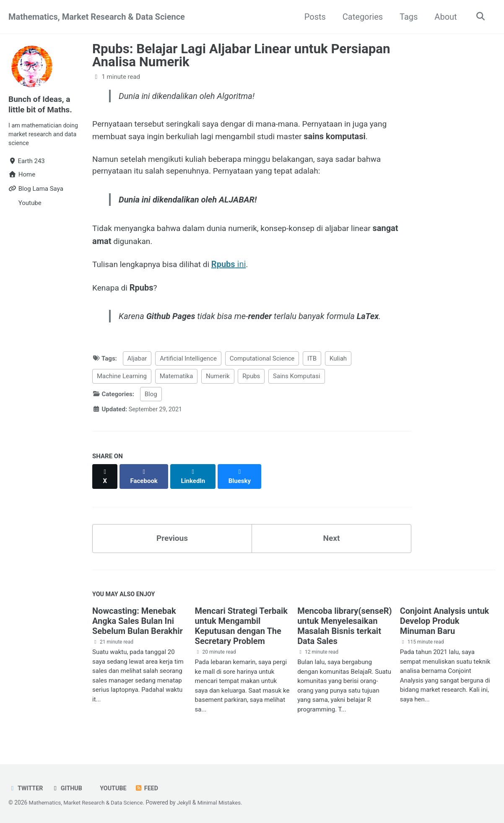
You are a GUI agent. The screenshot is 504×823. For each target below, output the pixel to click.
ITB (312, 364)
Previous (172, 536)
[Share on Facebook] (145, 478)
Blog (151, 400)
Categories (361, 17)
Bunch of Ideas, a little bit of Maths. (42, 104)
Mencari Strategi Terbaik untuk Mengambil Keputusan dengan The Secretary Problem (241, 626)
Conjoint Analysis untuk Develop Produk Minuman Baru (445, 620)
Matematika (177, 382)
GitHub (69, 787)
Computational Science (262, 364)
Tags (407, 17)
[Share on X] (105, 478)
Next (332, 536)
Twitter (26, 787)
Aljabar (137, 364)
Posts (313, 17)
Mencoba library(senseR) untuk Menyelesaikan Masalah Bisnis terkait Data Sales (344, 626)
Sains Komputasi (297, 382)
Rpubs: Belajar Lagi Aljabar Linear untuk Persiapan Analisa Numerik (241, 55)
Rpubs (251, 382)
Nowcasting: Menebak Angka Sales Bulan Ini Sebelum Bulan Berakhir (138, 620)
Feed (151, 787)
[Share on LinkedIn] (195, 478)
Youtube (115, 787)
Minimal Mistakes (226, 802)
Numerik (218, 382)
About (444, 17)
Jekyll (190, 802)
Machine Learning (122, 382)
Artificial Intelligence (188, 364)
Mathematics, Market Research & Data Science (97, 17)
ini (235, 269)
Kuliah (338, 364)
